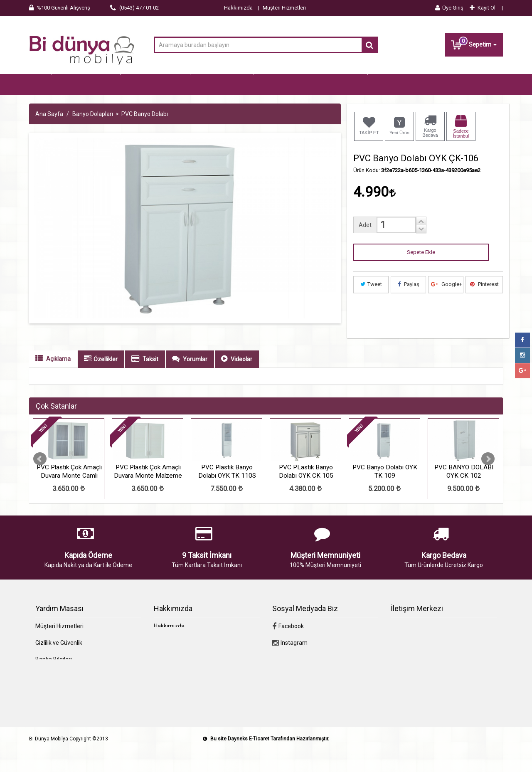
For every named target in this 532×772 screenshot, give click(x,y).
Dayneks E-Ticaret (249, 760)
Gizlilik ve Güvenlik (59, 664)
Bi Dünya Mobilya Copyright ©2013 (69, 760)
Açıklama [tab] (53, 380)
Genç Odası (281, 85)
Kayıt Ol (483, 8)
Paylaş (409, 306)
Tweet (371, 306)
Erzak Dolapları (60, 106)
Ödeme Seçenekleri (61, 698)
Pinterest (484, 306)
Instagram (290, 664)
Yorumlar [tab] (190, 380)
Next (488, 481)
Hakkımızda (238, 8)
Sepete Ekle (421, 274)
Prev (40, 481)
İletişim (163, 664)
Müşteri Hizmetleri (284, 8)
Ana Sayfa (49, 136)
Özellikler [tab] (101, 380)
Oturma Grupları (155, 85)
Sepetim (474, 44)
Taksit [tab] (145, 380)
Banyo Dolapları (401, 85)
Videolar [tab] (237, 380)
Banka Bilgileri (54, 681)
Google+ (447, 306)
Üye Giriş (449, 8)
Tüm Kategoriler (86, 85)
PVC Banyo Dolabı (145, 136)
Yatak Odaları (222, 85)
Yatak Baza (338, 85)
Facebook (288, 648)
